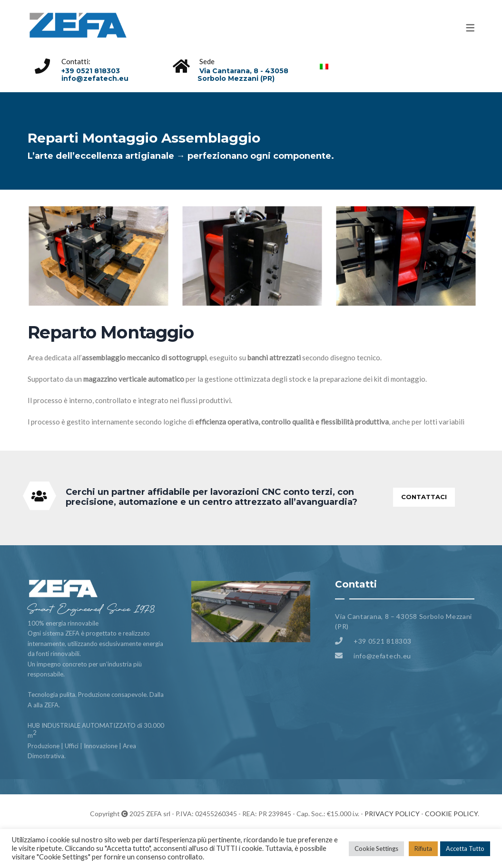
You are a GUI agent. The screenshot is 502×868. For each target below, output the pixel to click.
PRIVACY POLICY (392, 814)
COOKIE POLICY (451, 814)
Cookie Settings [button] (376, 849)
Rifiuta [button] (423, 849)
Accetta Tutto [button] (465, 849)
